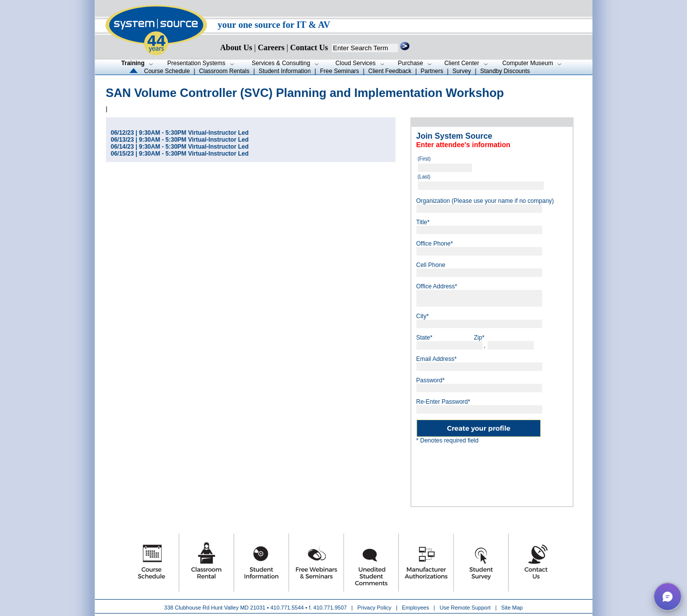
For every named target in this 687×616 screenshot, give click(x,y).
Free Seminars (340, 71)
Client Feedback (390, 71)
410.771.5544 (287, 608)
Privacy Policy (375, 608)
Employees (415, 608)
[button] (668, 597)
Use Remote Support (465, 608)
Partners (432, 71)
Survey (461, 71)
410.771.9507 (330, 608)
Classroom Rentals (224, 71)
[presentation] (492, 471)
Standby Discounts (505, 71)
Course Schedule (167, 71)
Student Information (285, 71)
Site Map (512, 608)
